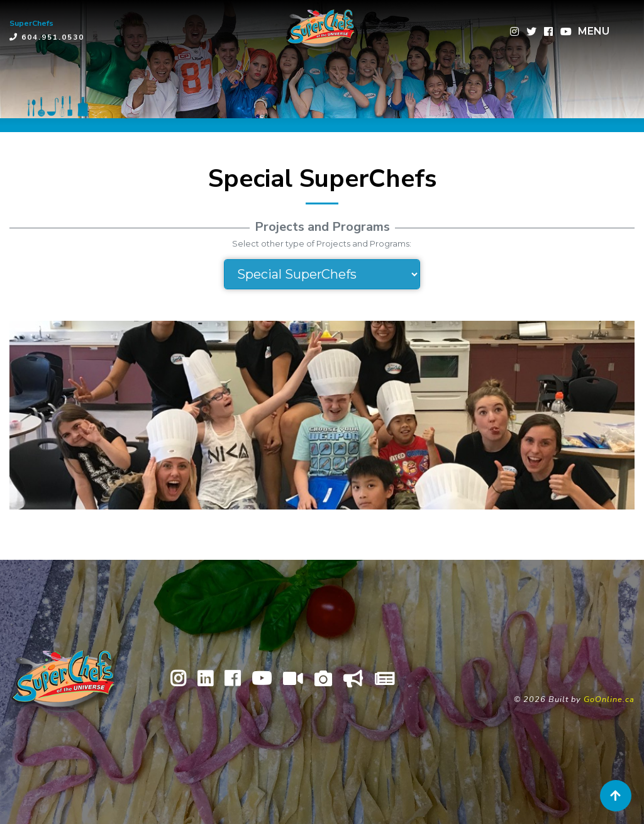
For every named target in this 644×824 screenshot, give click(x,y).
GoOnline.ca (609, 699)
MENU (594, 31)
